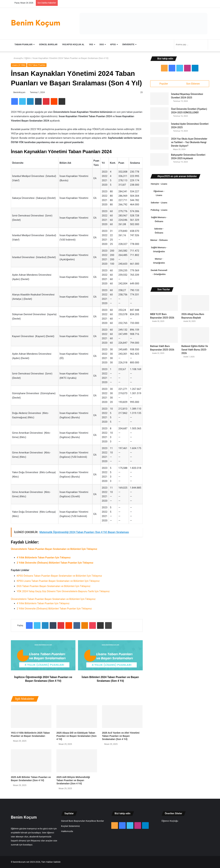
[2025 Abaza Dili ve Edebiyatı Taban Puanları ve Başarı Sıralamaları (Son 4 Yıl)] (77, 717)
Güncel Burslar (48, 44)
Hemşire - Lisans (159, 185)
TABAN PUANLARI (24, 44)
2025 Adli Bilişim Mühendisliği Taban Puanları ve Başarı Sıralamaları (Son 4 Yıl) (73, 780)
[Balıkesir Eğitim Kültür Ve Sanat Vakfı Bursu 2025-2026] (195, 336)
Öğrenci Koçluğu (170, 821)
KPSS (113, 44)
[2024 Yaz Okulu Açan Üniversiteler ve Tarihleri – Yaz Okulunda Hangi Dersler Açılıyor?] (159, 145)
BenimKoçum (19, 92)
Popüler (164, 84)
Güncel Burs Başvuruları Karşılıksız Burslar (82, 821)
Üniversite (128, 44)
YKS (91, 44)
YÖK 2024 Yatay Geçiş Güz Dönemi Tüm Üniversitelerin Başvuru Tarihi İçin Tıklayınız (63, 591)
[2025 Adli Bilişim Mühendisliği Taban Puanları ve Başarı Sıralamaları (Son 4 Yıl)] (77, 761)
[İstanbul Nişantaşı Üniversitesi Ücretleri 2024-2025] (159, 100)
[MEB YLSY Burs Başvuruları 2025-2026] (164, 304)
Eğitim (28, 58)
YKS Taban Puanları (37, 65)
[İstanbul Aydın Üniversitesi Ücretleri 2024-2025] (159, 130)
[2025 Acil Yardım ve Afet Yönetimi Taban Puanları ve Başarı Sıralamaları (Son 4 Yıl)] (122, 717)
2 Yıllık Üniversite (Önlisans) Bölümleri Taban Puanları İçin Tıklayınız (54, 609)
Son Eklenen (193, 84)
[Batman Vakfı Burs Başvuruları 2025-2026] (164, 336)
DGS (102, 44)
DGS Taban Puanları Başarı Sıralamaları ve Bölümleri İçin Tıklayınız (54, 586)
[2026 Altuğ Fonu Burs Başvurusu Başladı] (195, 304)
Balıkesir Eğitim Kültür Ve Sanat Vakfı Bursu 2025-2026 (195, 351)
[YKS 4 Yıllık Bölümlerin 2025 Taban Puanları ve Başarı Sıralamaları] (31, 717)
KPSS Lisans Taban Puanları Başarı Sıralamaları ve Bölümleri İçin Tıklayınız (58, 581)
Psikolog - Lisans (159, 211)
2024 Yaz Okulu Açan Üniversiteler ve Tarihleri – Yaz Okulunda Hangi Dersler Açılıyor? (189, 144)
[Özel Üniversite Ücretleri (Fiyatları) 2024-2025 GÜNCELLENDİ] (159, 115)
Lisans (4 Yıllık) (19, 65)
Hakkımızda (67, 831)
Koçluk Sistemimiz (70, 826)
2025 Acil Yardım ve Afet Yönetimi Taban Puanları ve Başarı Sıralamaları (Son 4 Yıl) (121, 736)
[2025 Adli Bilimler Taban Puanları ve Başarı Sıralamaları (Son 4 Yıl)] (31, 761)
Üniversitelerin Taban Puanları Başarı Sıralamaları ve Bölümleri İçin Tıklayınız (53, 599)
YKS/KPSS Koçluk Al (73, 44)
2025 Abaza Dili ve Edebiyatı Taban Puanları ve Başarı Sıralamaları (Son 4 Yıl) (76, 736)
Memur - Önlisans (159, 241)
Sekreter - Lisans (159, 204)
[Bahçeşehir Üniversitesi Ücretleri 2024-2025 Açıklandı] (159, 161)
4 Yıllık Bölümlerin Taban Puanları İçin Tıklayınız (43, 603)
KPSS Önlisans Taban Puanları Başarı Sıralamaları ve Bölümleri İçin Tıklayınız (59, 576)
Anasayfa (17, 58)
